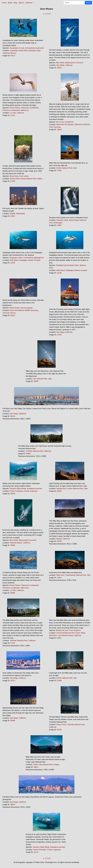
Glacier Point (61, 724)
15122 (13, 115)
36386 (28, 454)
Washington (21, 213)
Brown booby (14, 308)
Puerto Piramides (16, 491)
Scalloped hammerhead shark (67, 265)
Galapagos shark (16, 258)
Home (4, 3)
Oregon (56, 764)
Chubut (27, 491)
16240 (13, 263)
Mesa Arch (60, 575)
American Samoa (9, 313)
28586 (36, 381)
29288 (59, 491)
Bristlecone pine (62, 630)
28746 (59, 730)
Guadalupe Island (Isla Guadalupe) (23, 50)
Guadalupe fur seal (17, 48)
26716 (13, 680)
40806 (13, 593)
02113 (13, 56)
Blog (15, 3)
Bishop (59, 539)
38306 (13, 494)
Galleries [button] (29, 3)
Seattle (13, 213)
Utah (75, 168)
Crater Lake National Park (43, 764)
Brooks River (15, 179)
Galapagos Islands (26, 260)
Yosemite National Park (34, 451)
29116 (13, 416)
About (10, 3)
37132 (13, 643)
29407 (59, 638)
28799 (59, 541)
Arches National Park (64, 168)
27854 (59, 170)
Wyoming (57, 127)
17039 (13, 181)
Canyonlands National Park (76, 575)
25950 (13, 545)
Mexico (13, 53)
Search (21, 3)
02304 (59, 68)
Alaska (40, 179)
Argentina (34, 491)
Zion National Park (40, 379)
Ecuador (37, 260)
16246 (59, 273)
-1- (44, 14)
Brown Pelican (15, 108)
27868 (59, 680)
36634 (13, 804)
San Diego (60, 65)
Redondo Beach (16, 543)
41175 (36, 852)
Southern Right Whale (18, 488)
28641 (36, 767)
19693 (59, 129)
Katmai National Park (28, 179)
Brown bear (14, 176)
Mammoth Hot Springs (65, 124)
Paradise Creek (62, 220)
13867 (59, 225)
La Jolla (13, 113)
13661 (13, 216)
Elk (57, 122)
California (69, 65)
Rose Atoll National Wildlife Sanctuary (24, 310)
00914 (13, 315)
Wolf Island (14, 260)
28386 (13, 720)
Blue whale (60, 63)
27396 (59, 335)
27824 (59, 578)
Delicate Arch (61, 488)
